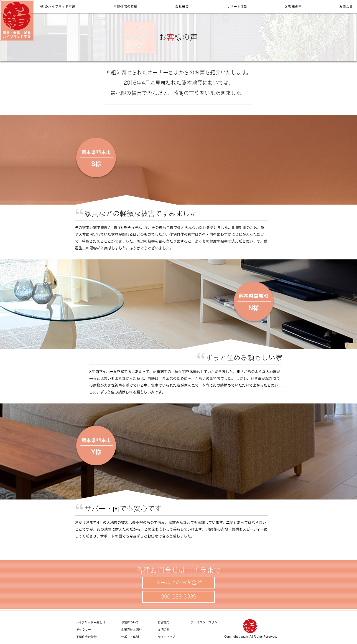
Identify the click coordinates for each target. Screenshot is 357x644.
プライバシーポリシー (205, 622)
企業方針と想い (131, 630)
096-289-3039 (178, 597)
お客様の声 (165, 622)
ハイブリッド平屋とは (91, 622)
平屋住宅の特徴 (86, 637)
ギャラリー (83, 630)
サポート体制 (130, 637)
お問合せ (164, 630)
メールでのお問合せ (179, 582)
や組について (130, 622)
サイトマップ (166, 637)
